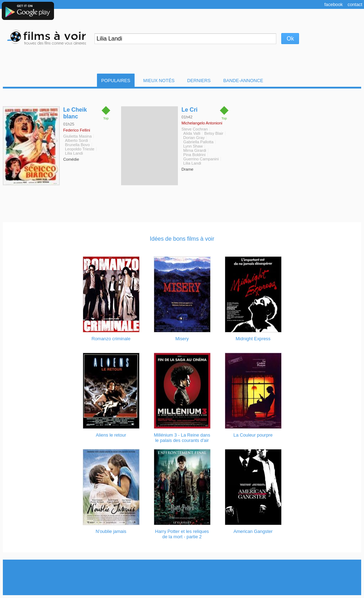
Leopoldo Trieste (80, 149)
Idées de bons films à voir (182, 239)
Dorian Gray (194, 138)
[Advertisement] (182, 577)
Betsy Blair (214, 133)
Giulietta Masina (77, 136)
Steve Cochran (195, 129)
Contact (355, 4)
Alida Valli (192, 133)
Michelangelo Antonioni (202, 123)
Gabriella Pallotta (198, 142)
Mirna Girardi (195, 150)
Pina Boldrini (194, 155)
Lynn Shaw (193, 146)
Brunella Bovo (77, 145)
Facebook (333, 4)
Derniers (199, 81)
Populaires (116, 81)
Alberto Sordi (77, 140)
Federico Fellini (77, 130)
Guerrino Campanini (201, 159)
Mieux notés (159, 81)
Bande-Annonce (243, 81)
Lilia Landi (74, 153)
